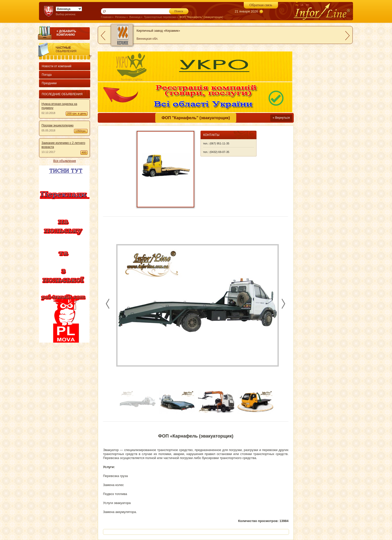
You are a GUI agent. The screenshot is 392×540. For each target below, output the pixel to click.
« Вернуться (281, 118)
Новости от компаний (57, 66)
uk (302, 5)
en (307, 5)
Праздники (49, 83)
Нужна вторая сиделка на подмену (59, 106)
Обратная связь (261, 5)
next (347, 36)
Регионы (120, 17)
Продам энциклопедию (57, 125)
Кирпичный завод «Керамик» (158, 31)
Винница (135, 17)
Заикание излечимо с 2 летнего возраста (63, 145)
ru (297, 5)
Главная (106, 17)
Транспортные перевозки (160, 17)
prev (103, 36)
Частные (74, 49)
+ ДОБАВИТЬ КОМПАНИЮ (66, 33)
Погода (47, 75)
